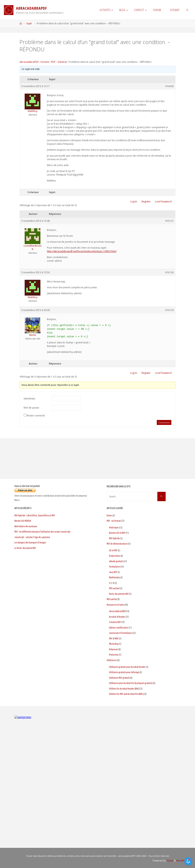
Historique (114, 527)
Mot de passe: (32, 408)
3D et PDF (113, 550)
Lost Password (163, 201)
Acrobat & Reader (117, 617)
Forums (45, 62)
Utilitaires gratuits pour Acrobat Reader (127, 667)
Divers (110, 515)
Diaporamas (115, 556)
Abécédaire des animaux (26, 526)
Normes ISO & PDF (117, 533)
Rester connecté (36, 416)
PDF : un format (114, 521)
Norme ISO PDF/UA (23, 521)
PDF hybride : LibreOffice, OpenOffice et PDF (35, 515)
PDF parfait (112, 599)
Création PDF (115, 622)
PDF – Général (59, 62)
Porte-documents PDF (119, 594)
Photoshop (114, 644)
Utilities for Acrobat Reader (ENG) (124, 689)
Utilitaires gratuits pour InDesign (124, 672)
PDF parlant (114, 588)
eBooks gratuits (116, 561)
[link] (187, 10)
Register (146, 201)
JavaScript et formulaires (121, 633)
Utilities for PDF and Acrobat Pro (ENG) (126, 694)
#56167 (169, 221)
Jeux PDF (113, 572)
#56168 (169, 272)
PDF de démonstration (117, 544)
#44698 (169, 86)
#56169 (169, 310)
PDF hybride (114, 538)
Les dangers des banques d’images (30, 542)
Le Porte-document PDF (25, 548)
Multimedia (114, 577)
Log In (134, 201)
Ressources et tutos (115, 605)
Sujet (29, 23)
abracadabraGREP (117, 611)
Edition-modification (119, 628)
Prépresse (113, 649)
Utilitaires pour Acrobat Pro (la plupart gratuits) (131, 683)
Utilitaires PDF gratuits (119, 678)
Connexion (164, 422)
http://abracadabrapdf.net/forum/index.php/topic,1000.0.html (82, 251)
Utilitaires (111, 660)
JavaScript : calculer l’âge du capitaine (32, 537)
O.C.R (112, 583)
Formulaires (115, 567)
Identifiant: (30, 399)
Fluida (170, 861)
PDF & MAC (114, 638)
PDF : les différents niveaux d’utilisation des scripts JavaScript (42, 532)
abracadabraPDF (29, 62)
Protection (114, 655)
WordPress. (183, 861)
